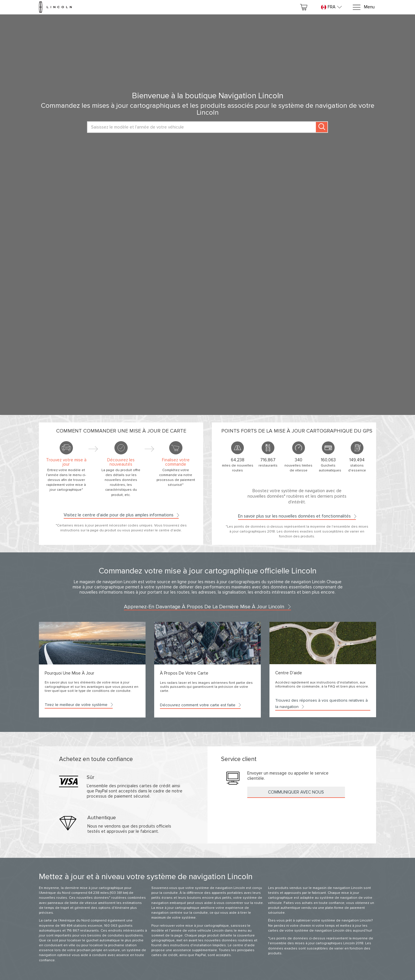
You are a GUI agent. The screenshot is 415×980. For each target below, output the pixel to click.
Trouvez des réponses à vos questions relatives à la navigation (321, 704)
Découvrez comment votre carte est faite (200, 705)
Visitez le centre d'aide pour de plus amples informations (121, 515)
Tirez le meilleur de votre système (79, 705)
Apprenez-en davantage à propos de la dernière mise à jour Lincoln (207, 607)
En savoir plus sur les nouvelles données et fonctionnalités (297, 516)
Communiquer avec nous (296, 792)
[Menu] (363, 7)
